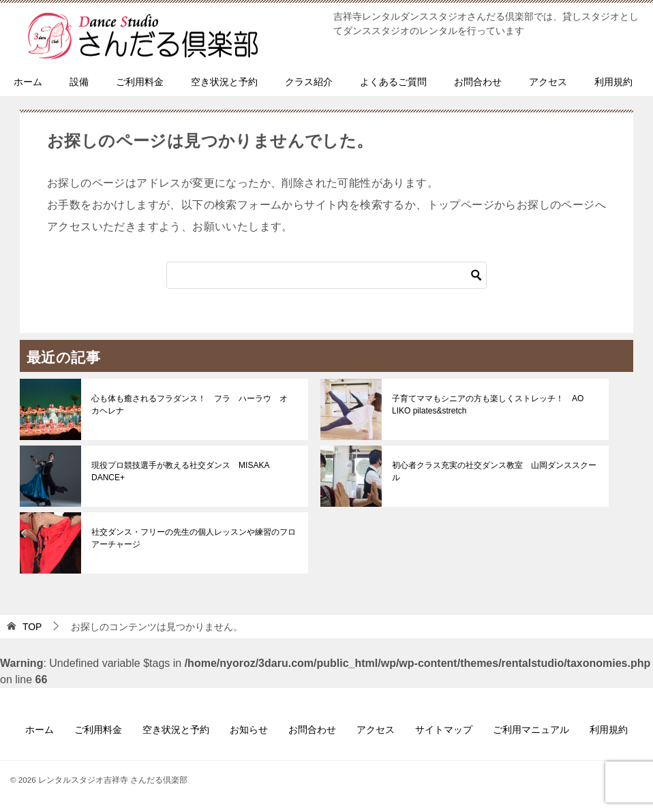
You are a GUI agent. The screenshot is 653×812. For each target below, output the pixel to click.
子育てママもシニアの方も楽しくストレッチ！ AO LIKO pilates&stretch (488, 405)
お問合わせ (478, 82)
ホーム (28, 82)
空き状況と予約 (224, 82)
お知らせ (249, 730)
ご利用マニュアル (531, 730)
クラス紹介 (309, 82)
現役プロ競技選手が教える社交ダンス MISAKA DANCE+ (180, 471)
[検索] (326, 275)
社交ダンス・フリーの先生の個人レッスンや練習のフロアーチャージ (194, 538)
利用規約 (613, 82)
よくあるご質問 (393, 82)
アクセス (548, 82)
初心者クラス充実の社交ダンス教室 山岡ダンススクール (494, 471)
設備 (79, 82)
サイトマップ (444, 730)
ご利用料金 (140, 82)
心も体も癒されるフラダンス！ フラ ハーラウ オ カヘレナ (194, 405)
